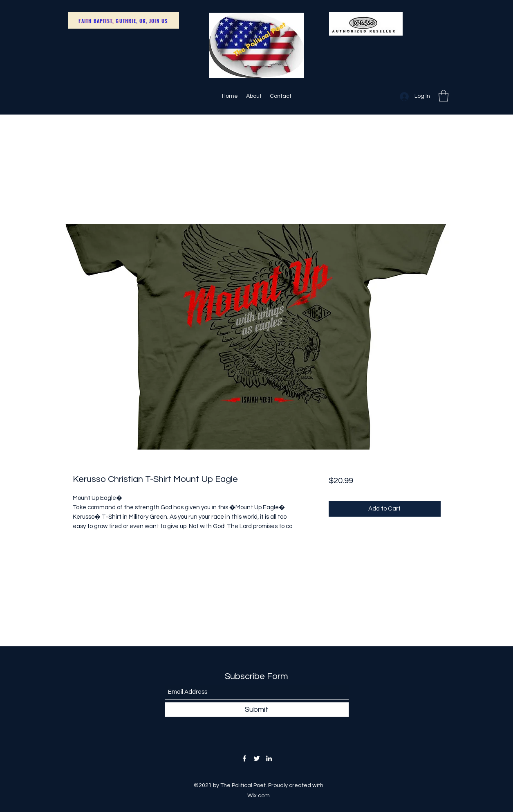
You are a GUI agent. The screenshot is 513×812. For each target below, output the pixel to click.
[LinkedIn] (269, 758)
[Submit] (257, 710)
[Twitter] (257, 758)
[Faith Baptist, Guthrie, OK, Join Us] (123, 20)
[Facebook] (244, 758)
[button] (444, 96)
